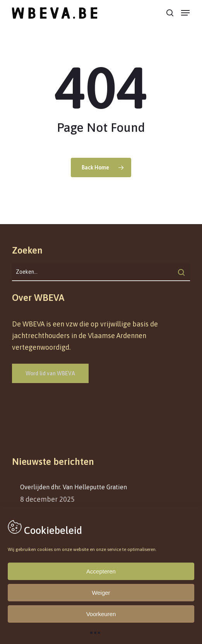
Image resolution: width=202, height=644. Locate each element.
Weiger (101, 593)
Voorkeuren (101, 614)
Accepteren (101, 571)
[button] (185, 13)
